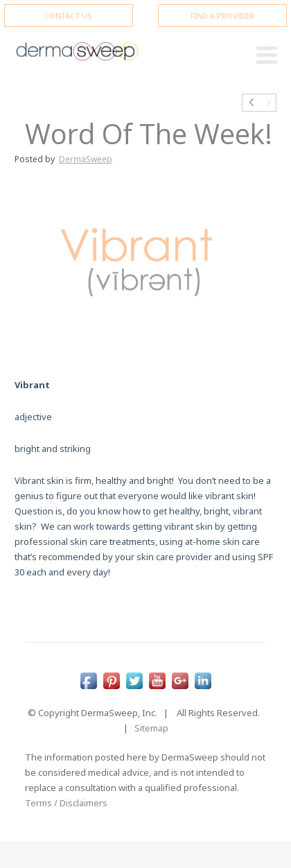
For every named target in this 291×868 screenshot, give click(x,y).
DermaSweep (86, 159)
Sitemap (151, 728)
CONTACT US (68, 16)
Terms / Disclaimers (66, 803)
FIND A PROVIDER (222, 16)
